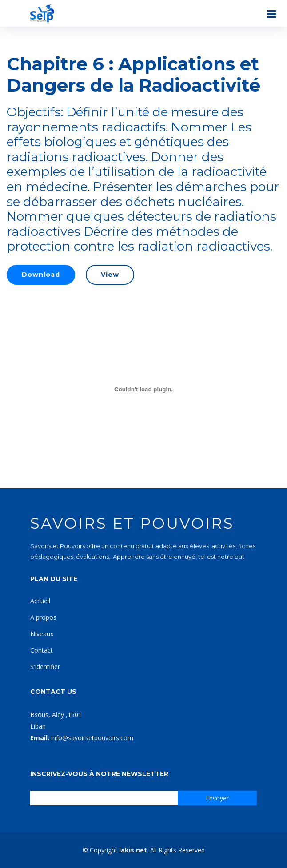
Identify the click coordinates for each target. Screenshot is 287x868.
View (110, 275)
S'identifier (45, 667)
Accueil (40, 601)
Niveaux (42, 634)
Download (41, 275)
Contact (42, 650)
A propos (43, 617)
